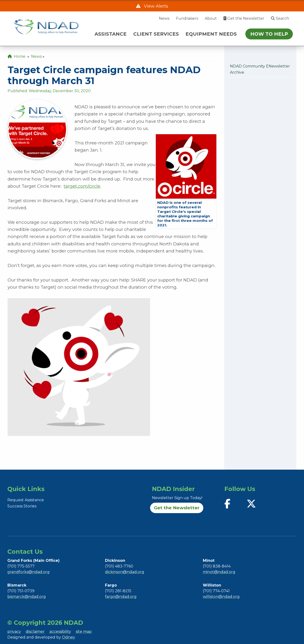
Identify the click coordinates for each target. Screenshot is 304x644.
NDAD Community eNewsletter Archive (260, 69)
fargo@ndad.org (121, 597)
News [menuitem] (36, 56)
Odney (69, 637)
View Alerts (155, 6)
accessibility (60, 632)
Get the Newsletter (244, 18)
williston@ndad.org (221, 597)
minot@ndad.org (219, 572)
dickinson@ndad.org (125, 572)
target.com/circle (82, 186)
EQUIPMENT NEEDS (211, 34)
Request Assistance (26, 500)
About (211, 18)
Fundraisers (187, 18)
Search (280, 18)
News (164, 18)
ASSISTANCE (111, 34)
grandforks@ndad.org (28, 572)
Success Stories (22, 506)
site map (84, 632)
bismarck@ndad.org (27, 597)
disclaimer (35, 632)
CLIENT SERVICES (156, 34)
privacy (14, 632)
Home (17, 56)
